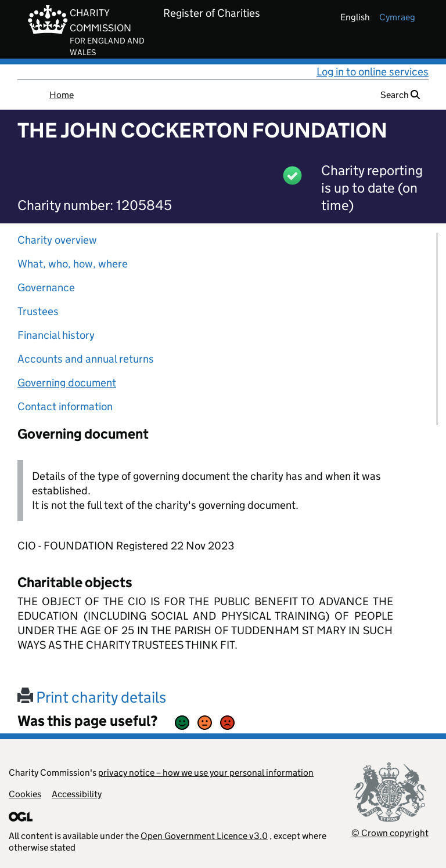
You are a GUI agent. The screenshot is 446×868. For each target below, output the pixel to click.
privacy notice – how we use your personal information (206, 773)
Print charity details (92, 697)
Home (62, 95)
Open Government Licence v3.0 (204, 836)
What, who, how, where (73, 264)
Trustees (38, 311)
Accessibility (77, 794)
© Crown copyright (390, 833)
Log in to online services (373, 72)
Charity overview (57, 240)
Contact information (65, 406)
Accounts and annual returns (86, 359)
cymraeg (397, 17)
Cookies (25, 794)
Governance (46, 287)
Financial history (56, 335)
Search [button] (400, 95)
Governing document (67, 383)
